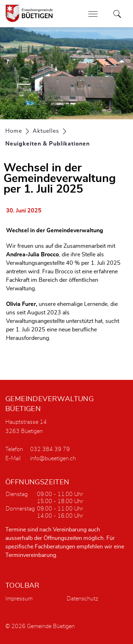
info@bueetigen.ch (53, 458)
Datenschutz (82, 599)
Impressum (19, 599)
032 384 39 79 (50, 449)
